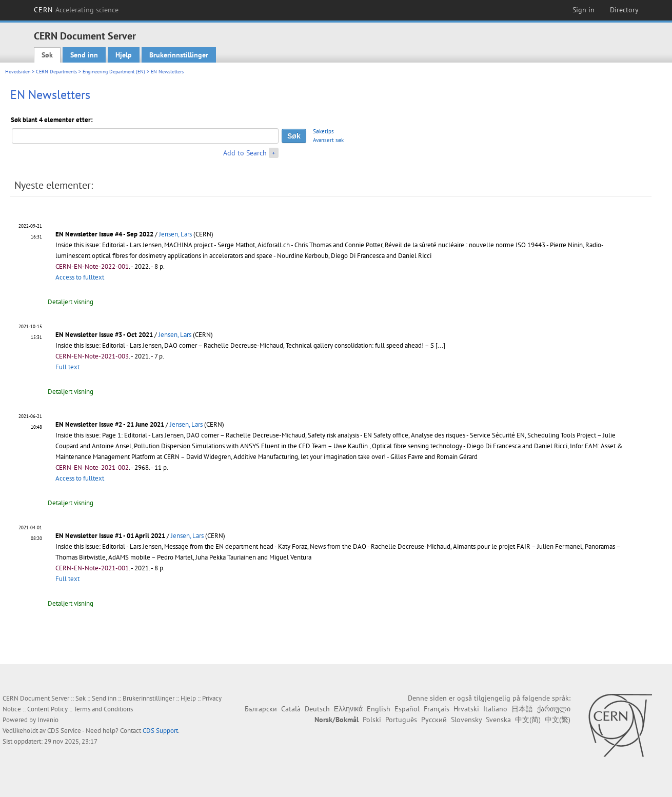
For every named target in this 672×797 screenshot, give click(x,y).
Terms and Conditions (103, 709)
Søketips (323, 131)
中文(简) (528, 720)
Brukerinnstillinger (179, 55)
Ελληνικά (348, 709)
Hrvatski (466, 709)
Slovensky (466, 720)
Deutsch (317, 709)
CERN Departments (56, 72)
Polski (372, 720)
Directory (624, 10)
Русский (434, 720)
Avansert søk (328, 140)
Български (261, 709)
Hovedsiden (18, 72)
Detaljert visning (71, 302)
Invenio (48, 720)
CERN (76, 10)
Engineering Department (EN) (114, 72)
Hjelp (124, 55)
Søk (47, 55)
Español (407, 709)
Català (291, 709)
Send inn (84, 55)
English (379, 709)
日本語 (522, 709)
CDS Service (64, 731)
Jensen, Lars (175, 234)
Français (437, 709)
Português (401, 720)
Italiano (495, 709)
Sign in (584, 10)
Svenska (498, 720)
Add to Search (245, 153)
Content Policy (47, 709)
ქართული (554, 709)
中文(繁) (558, 720)
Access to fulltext (80, 277)
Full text (67, 367)
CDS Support (160, 731)
